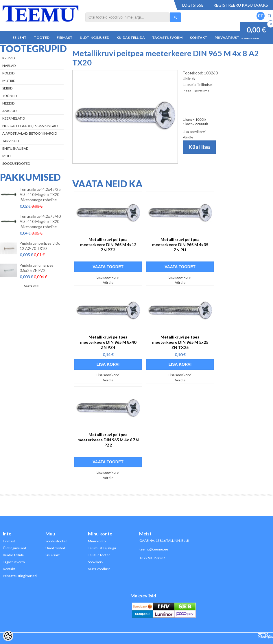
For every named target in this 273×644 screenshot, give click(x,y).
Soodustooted (16, 163)
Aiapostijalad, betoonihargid (30, 133)
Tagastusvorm (167, 37)
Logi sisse (193, 5)
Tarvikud (11, 141)
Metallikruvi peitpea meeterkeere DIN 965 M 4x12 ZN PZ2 (108, 245)
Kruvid (9, 58)
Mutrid (9, 81)
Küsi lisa (199, 147)
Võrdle (188, 137)
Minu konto (97, 541)
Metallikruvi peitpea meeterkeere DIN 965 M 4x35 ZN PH (180, 245)
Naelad (9, 66)
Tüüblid (10, 96)
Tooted (42, 37)
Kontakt (199, 37)
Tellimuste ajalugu (102, 548)
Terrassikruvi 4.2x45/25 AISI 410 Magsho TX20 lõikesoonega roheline (40, 195)
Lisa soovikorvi (194, 132)
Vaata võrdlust (99, 569)
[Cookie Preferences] (8, 636)
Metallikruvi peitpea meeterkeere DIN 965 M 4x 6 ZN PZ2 (108, 440)
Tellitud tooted (99, 555)
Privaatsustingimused (237, 37)
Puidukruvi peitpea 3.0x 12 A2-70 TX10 (40, 246)
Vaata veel (32, 286)
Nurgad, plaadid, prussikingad (30, 126)
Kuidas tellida (131, 37)
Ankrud (9, 111)
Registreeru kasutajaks (241, 5)
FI (269, 16)
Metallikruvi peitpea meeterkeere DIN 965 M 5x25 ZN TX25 (180, 342)
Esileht (20, 37)
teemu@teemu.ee (154, 549)
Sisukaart (52, 555)
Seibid (7, 88)
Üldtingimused (95, 37)
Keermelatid (14, 118)
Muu (7, 156)
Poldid (8, 73)
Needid (8, 103)
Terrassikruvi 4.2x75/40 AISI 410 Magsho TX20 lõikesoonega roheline (40, 222)
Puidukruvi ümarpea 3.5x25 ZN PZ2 (37, 268)
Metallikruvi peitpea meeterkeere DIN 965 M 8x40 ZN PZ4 (108, 342)
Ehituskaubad (15, 148)
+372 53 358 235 (152, 558)
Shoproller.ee (266, 636)
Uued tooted (55, 548)
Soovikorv (96, 562)
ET (261, 16)
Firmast (65, 37)
